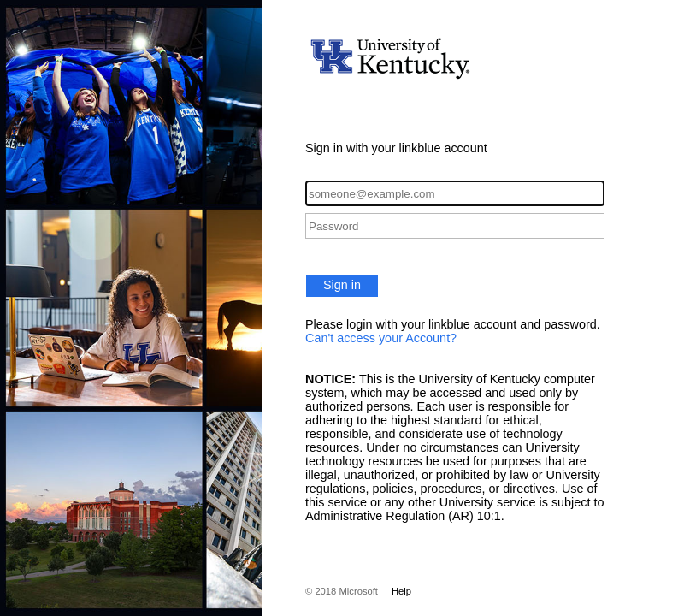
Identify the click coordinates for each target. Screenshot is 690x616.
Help (401, 591)
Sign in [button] (342, 285)
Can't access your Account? (381, 338)
